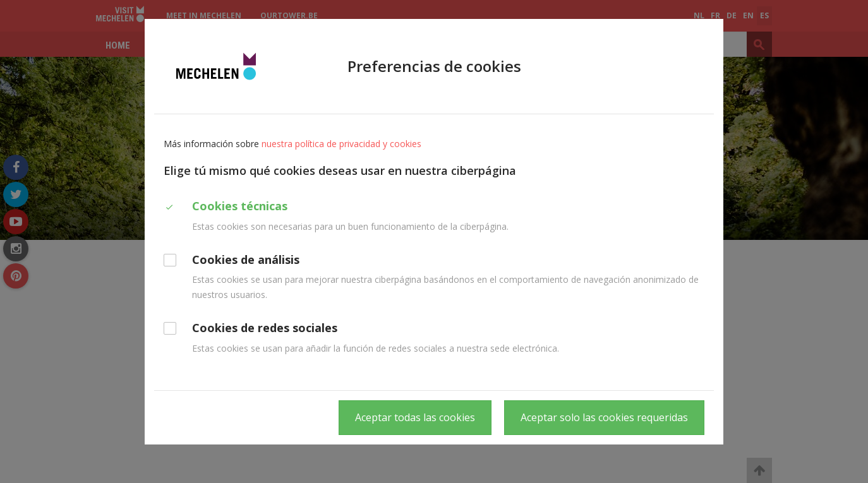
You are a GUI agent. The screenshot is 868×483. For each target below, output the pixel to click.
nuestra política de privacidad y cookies (341, 144)
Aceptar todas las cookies (415, 417)
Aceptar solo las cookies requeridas (604, 417)
